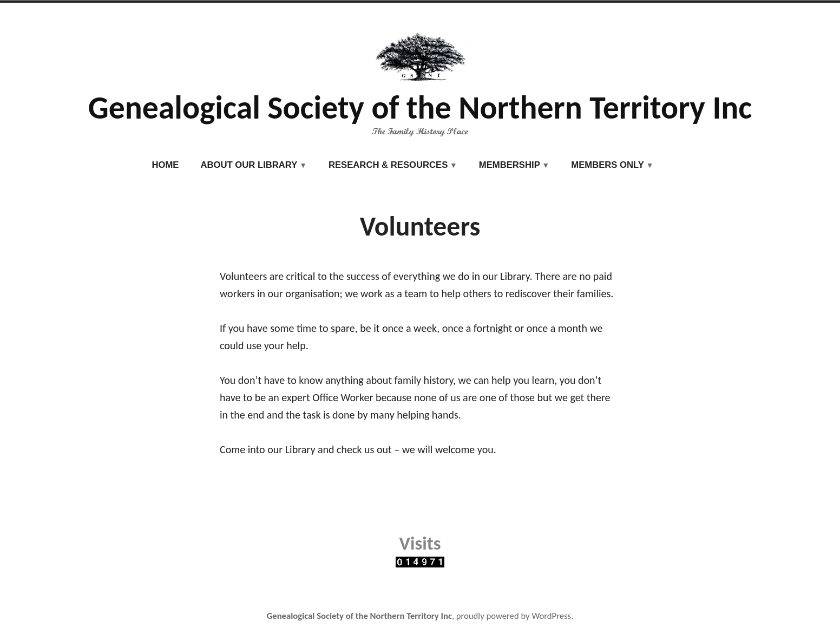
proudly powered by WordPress (514, 616)
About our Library (249, 165)
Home (166, 165)
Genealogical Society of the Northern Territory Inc (420, 107)
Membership (510, 165)
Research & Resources (388, 165)
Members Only (608, 165)
